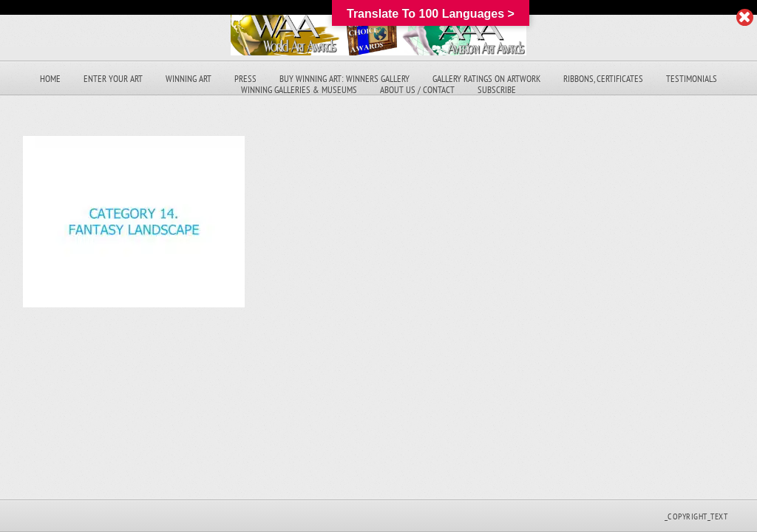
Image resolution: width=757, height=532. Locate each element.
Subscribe (497, 90)
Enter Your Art (113, 79)
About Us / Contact (417, 90)
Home (50, 79)
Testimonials (692, 79)
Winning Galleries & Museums (299, 90)
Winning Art (189, 79)
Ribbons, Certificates (603, 79)
